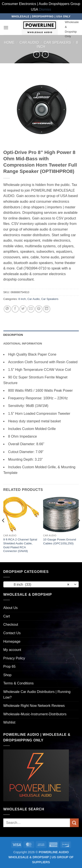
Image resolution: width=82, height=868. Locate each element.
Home (9, 43)
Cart (7, 616)
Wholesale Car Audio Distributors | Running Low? (37, 695)
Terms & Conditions (18, 683)
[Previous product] (45, 54)
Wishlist (9, 722)
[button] (6, 28)
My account (12, 650)
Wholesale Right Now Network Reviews (34, 706)
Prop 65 (9, 666)
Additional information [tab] (23, 344)
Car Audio (29, 43)
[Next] (79, 529)
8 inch (22, 299)
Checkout (11, 625)
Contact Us (12, 633)
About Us (10, 608)
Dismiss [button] (45, 9)
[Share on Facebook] (15, 309)
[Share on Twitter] (23, 309)
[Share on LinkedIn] (47, 309)
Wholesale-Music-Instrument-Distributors (35, 714)
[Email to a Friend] (31, 309)
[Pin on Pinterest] (39, 309)
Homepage (12, 641)
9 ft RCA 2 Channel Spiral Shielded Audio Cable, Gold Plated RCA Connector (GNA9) (20, 545)
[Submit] (74, 823)
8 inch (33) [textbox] (39, 585)
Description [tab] (13, 335)
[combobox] (41, 584)
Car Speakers (57, 43)
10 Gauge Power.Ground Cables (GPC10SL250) (59, 541)
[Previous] (3, 529)
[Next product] (37, 54)
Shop (7, 675)
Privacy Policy (14, 658)
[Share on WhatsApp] (7, 309)
